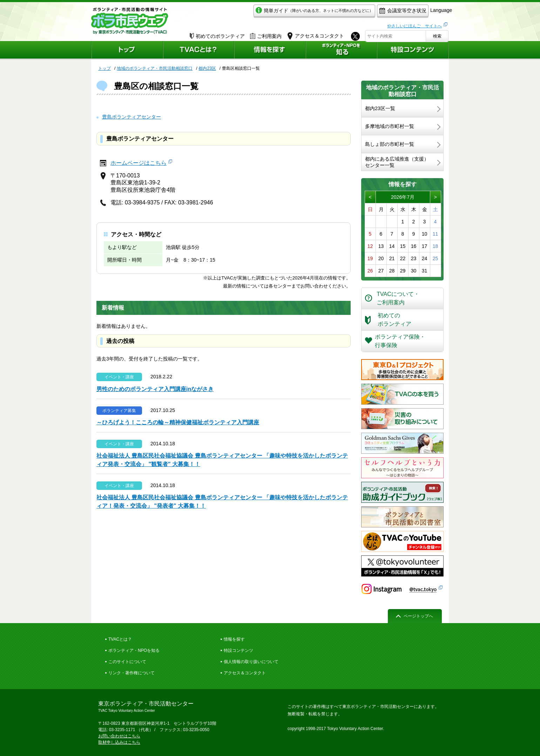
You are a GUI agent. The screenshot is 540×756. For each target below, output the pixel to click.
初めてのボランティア (217, 34)
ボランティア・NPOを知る (134, 650)
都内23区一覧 (380, 108)
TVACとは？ (120, 639)
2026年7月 (403, 197)
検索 (437, 34)
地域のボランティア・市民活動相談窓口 (155, 68)
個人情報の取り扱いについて (251, 662)
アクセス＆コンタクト (245, 673)
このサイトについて (127, 662)
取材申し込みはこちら (119, 742)
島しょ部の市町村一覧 (390, 144)
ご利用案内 (266, 34)
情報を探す (234, 639)
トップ (104, 68)
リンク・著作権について (131, 673)
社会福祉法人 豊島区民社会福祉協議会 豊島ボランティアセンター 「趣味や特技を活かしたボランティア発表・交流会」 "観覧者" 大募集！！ (222, 460)
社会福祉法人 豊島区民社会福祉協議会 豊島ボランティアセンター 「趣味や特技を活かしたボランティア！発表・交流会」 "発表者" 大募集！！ (222, 502)
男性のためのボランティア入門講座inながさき (155, 389)
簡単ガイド (282, 13)
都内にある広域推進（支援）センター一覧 (397, 162)
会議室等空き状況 (370, 13)
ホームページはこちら (139, 163)
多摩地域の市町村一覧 (390, 126)
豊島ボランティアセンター (131, 117)
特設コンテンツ (238, 650)
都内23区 (207, 68)
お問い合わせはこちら (119, 736)
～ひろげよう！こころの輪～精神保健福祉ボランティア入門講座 (178, 422)
